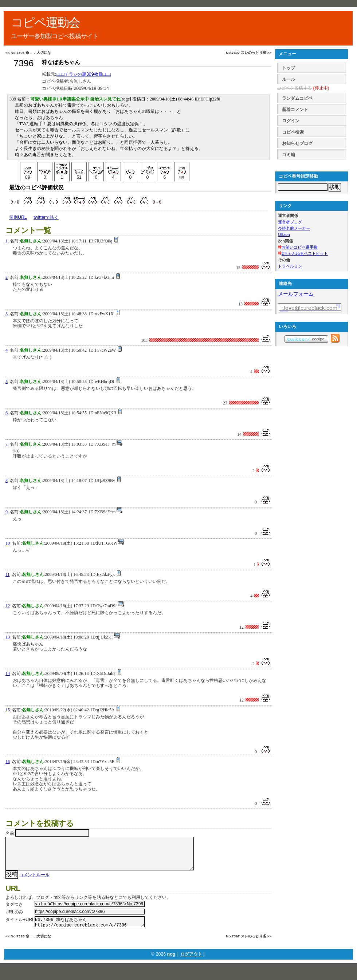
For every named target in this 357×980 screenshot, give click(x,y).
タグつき (14, 912)
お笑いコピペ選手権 (300, 247)
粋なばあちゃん (61, 62)
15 (8, 710)
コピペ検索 (293, 132)
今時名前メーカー (294, 228)
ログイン (291, 121)
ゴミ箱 (289, 155)
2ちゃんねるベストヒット (305, 253)
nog (171, 964)
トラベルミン (290, 266)
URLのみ (14, 919)
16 (8, 762)
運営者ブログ (290, 222)
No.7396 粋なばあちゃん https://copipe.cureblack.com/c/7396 (90, 930)
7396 (23, 63)
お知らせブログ (297, 143)
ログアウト (191, 964)
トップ (289, 68)
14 (8, 673)
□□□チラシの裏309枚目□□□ (83, 74)
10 (8, 543)
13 (8, 637)
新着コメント (295, 110)
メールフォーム (296, 294)
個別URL (18, 217)
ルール (289, 79)
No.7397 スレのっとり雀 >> (249, 53)
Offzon (284, 234)
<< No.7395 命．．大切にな (28, 53)
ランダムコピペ (297, 98)
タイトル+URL (20, 927)
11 (8, 574)
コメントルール (34, 882)
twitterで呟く (46, 217)
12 (8, 606)
